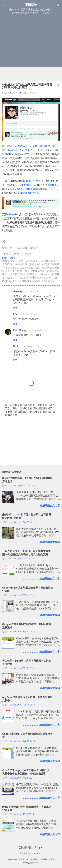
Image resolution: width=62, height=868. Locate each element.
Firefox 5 (53, 185)
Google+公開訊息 (33, 181)
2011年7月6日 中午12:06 (37, 330)
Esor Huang (20, 330)
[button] (58, 85)
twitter (27, 254)
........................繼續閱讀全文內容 (41, 506)
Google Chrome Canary (27, 189)
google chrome (12, 254)
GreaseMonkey (31, 193)
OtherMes (25, 185)
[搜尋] (58, 6)
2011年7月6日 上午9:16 (32, 291)
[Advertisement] (31, 48)
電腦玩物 (31, 5)
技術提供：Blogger (31, 847)
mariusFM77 (37, 853)
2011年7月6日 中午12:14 (29, 347)
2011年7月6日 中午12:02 (29, 314)
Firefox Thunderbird (27, 248)
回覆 (15, 308)
